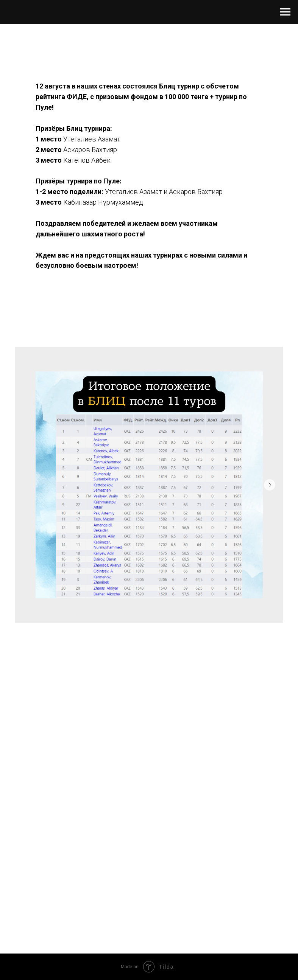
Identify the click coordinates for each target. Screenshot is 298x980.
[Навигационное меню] (285, 12)
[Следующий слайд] (270, 485)
